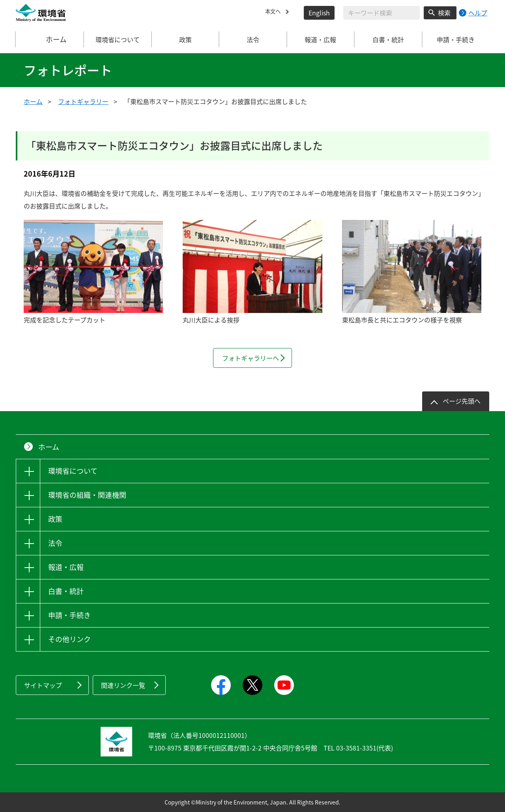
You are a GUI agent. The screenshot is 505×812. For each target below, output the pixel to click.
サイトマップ (43, 685)
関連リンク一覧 (123, 685)
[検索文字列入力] (382, 13)
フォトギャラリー (83, 101)
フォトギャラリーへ (251, 358)
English (319, 13)
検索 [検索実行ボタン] (444, 13)
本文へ (275, 13)
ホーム (50, 39)
